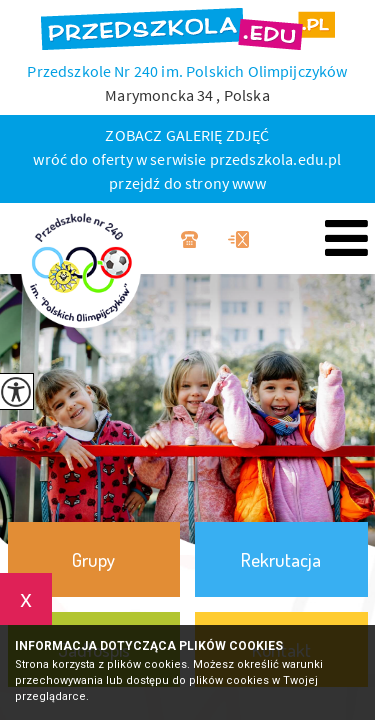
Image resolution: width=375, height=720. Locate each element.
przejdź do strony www (187, 183)
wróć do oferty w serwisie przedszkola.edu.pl (187, 159)
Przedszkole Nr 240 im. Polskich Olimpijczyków (187, 71)
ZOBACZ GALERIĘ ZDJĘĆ (187, 135)
